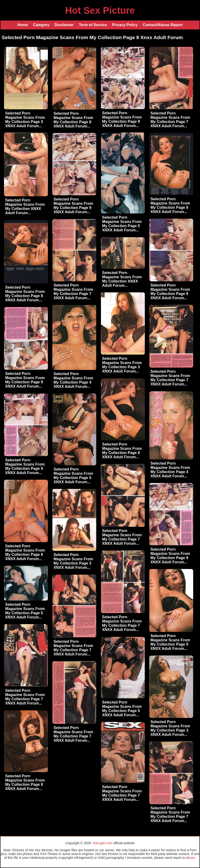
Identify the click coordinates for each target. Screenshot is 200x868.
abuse (191, 858)
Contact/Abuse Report (163, 25)
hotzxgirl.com (103, 843)
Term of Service (93, 25)
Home (23, 25)
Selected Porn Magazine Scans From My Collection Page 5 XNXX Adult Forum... (122, 224)
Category (41, 25)
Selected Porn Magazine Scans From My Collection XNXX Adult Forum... (25, 207)
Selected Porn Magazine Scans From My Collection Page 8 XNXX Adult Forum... (73, 120)
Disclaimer (64, 25)
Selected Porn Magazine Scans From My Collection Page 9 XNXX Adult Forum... (122, 119)
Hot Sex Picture (100, 10)
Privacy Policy (125, 25)
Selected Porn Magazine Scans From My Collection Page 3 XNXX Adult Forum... (25, 120)
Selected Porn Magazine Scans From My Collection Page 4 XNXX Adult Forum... (73, 380)
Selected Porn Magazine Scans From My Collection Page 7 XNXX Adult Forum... (170, 120)
